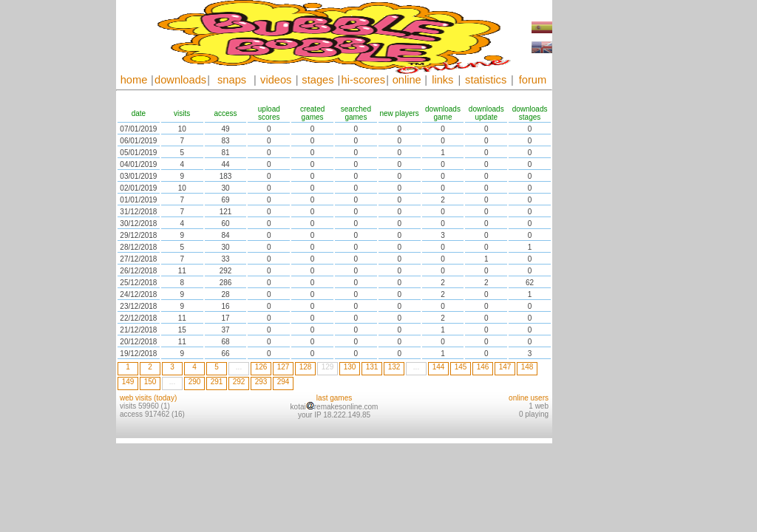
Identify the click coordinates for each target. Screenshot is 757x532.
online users (529, 398)
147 (505, 367)
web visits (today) (148, 398)
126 (261, 367)
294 (284, 382)
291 (217, 382)
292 (239, 382)
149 (128, 382)
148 (527, 367)
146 (483, 367)
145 (461, 367)
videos (276, 80)
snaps (232, 80)
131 (372, 367)
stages (318, 80)
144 (439, 367)
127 (284, 367)
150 (150, 382)
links (442, 80)
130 (350, 367)
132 (394, 367)
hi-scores (363, 80)
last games (334, 398)
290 (195, 382)
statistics (486, 80)
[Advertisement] (597, 222)
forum (533, 80)
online (407, 80)
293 (261, 382)
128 (306, 367)
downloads (180, 80)
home (134, 80)
